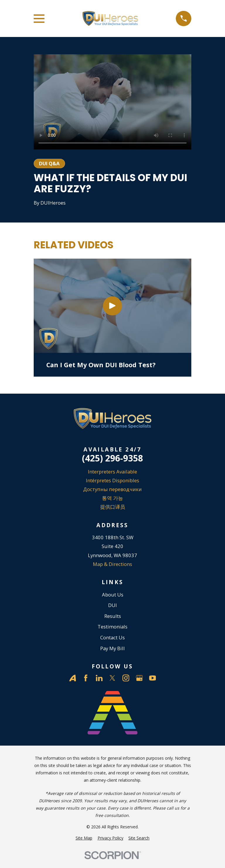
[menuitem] (84, 838)
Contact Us (112, 637)
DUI (112, 605)
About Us (113, 595)
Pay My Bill (112, 648)
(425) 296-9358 (112, 458)
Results (113, 616)
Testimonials (112, 627)
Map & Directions (112, 564)
